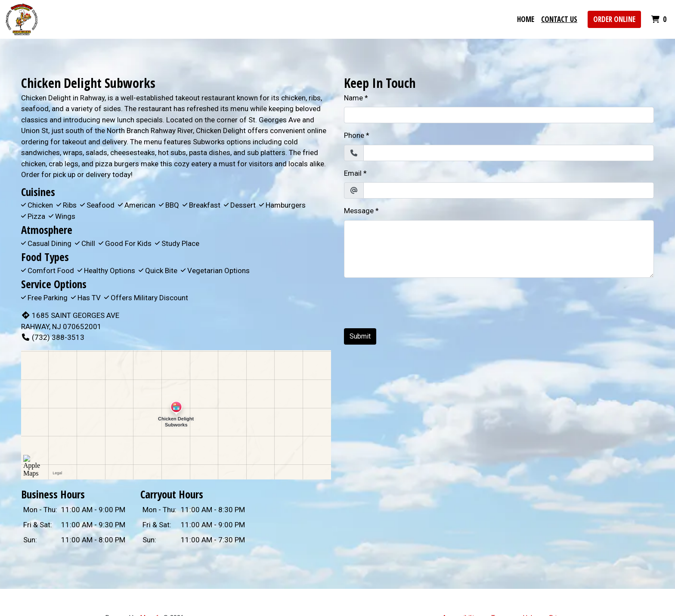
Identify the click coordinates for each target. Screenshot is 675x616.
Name (353, 98)
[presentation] (409, 302)
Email (353, 173)
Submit (360, 336)
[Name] (499, 115)
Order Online (614, 19)
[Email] (509, 190)
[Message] (499, 249)
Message (359, 211)
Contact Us (559, 19)
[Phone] (509, 153)
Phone (354, 135)
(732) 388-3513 (53, 337)
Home (526, 19)
